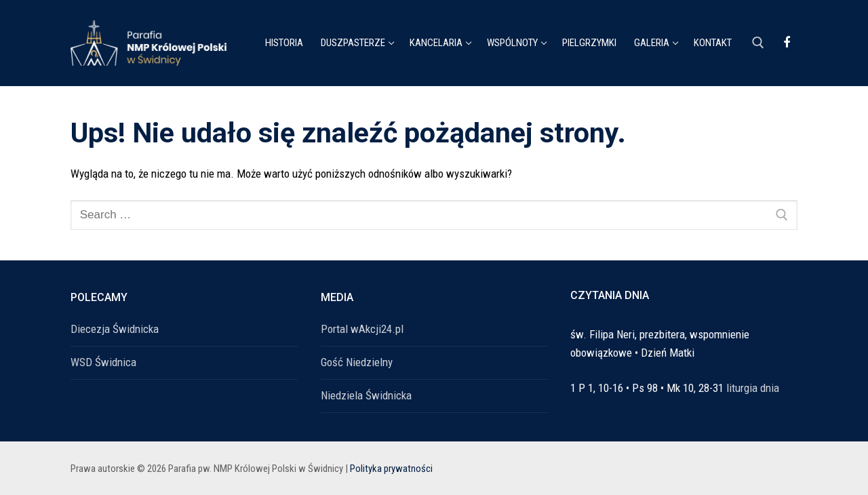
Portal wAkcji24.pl (362, 329)
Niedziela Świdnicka (366, 395)
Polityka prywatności (391, 469)
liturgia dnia (753, 388)
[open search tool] (758, 43)
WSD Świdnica (103, 362)
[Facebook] (787, 43)
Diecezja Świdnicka (115, 329)
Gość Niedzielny (357, 362)
